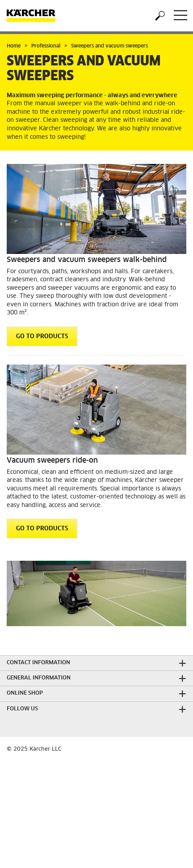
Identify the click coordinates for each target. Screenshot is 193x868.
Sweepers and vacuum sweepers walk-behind (87, 260)
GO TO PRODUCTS (42, 337)
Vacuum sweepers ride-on (52, 460)
